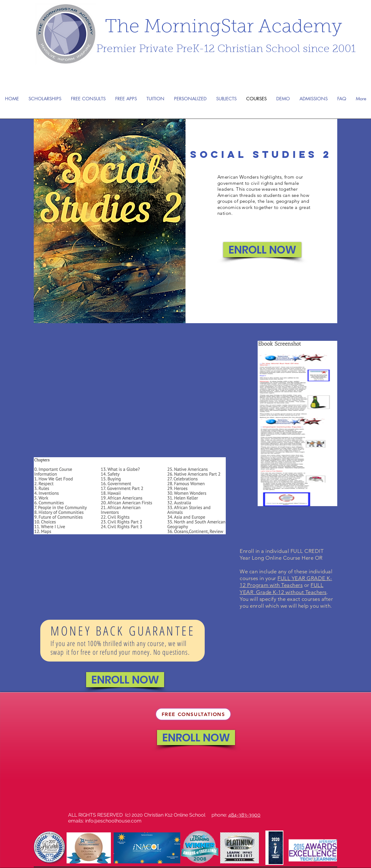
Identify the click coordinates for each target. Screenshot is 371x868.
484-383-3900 (244, 815)
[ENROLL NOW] (262, 250)
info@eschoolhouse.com (113, 821)
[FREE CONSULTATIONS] (193, 714)
